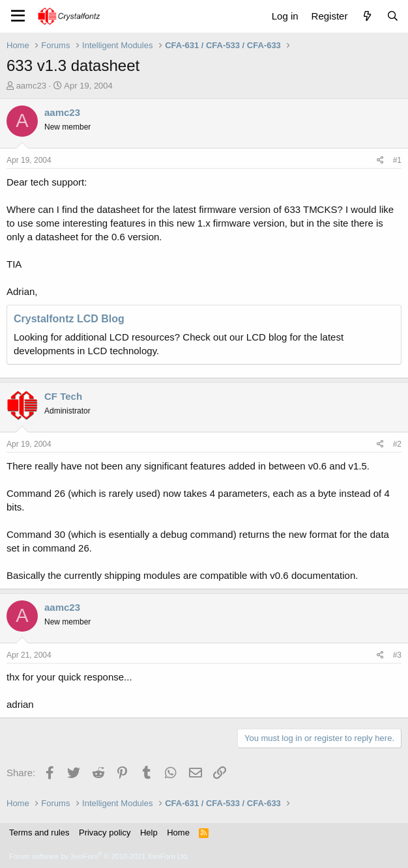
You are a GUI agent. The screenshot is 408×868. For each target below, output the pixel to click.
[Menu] (18, 16)
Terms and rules (39, 833)
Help (149, 833)
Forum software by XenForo (99, 856)
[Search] (393, 16)
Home (178, 833)
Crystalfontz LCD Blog (69, 319)
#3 (397, 655)
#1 (397, 160)
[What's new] (367, 16)
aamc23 (31, 86)
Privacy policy (105, 833)
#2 (397, 444)
